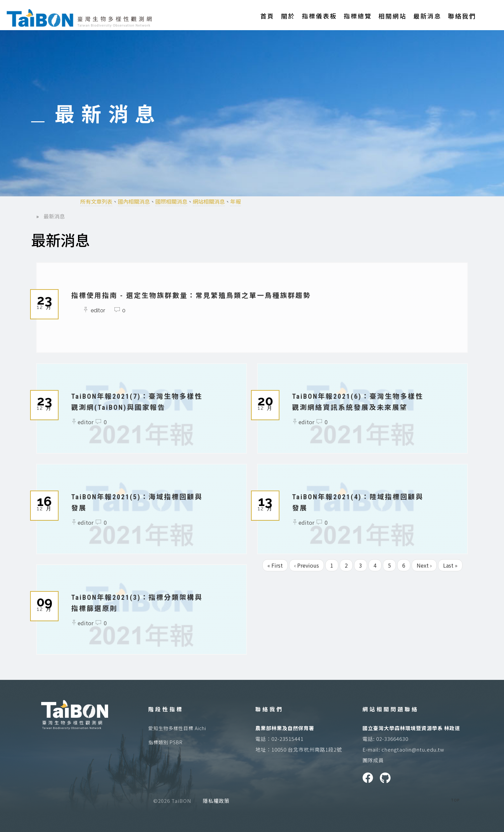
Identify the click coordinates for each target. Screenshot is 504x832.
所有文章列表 (96, 201)
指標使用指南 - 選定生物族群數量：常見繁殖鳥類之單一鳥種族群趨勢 (212, 295)
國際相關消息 (171, 201)
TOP (455, 800)
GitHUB (385, 778)
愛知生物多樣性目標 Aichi (177, 728)
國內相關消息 (134, 201)
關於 (288, 16)
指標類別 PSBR (165, 742)
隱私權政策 (216, 801)
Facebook (368, 778)
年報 (236, 201)
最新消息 (427, 16)
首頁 (267, 16)
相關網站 (393, 16)
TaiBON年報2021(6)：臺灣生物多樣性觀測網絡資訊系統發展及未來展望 (360, 407)
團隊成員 (373, 760)
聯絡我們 (462, 16)
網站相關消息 (209, 201)
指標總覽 (358, 16)
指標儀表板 (319, 16)
